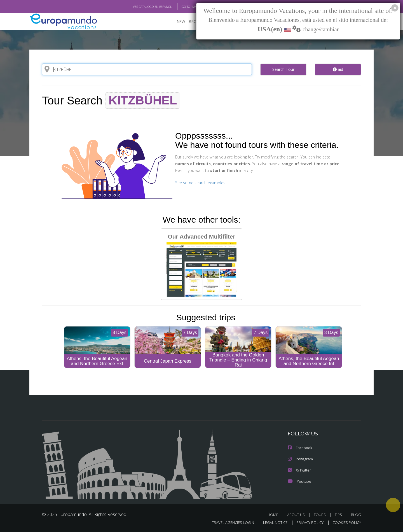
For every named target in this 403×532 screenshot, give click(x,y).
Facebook (300, 448)
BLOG (356, 515)
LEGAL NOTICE (271, 523)
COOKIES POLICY (345, 523)
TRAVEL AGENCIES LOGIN (228, 523)
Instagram (300, 459)
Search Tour (283, 69)
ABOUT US (297, 515)
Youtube (299, 481)
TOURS (321, 515)
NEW (175, 21)
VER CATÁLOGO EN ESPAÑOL (140, 6)
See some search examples (199, 183)
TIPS (339, 515)
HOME (275, 515)
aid (338, 69)
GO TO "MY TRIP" (184, 6)
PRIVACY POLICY (307, 523)
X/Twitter (299, 470)
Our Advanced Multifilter (201, 265)
